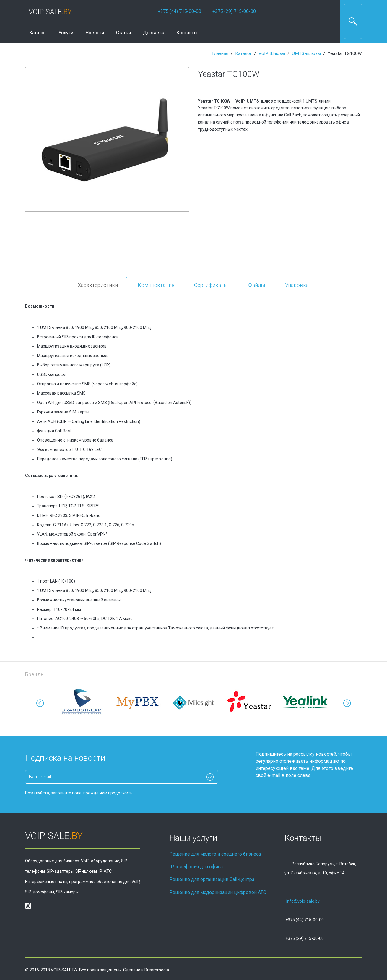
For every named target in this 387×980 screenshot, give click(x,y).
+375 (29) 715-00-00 (234, 11)
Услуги (66, 33)
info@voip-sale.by (303, 901)
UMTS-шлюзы (306, 53)
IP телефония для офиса (196, 867)
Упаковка (297, 285)
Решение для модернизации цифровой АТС (218, 892)
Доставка (154, 33)
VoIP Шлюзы (272, 53)
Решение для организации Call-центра (212, 879)
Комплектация (156, 285)
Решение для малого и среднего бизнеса (215, 854)
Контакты (187, 33)
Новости (95, 33)
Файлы (257, 285)
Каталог (38, 33)
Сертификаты (211, 285)
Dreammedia (157, 970)
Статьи (123, 33)
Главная (220, 53)
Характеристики (98, 285)
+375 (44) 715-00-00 (179, 11)
